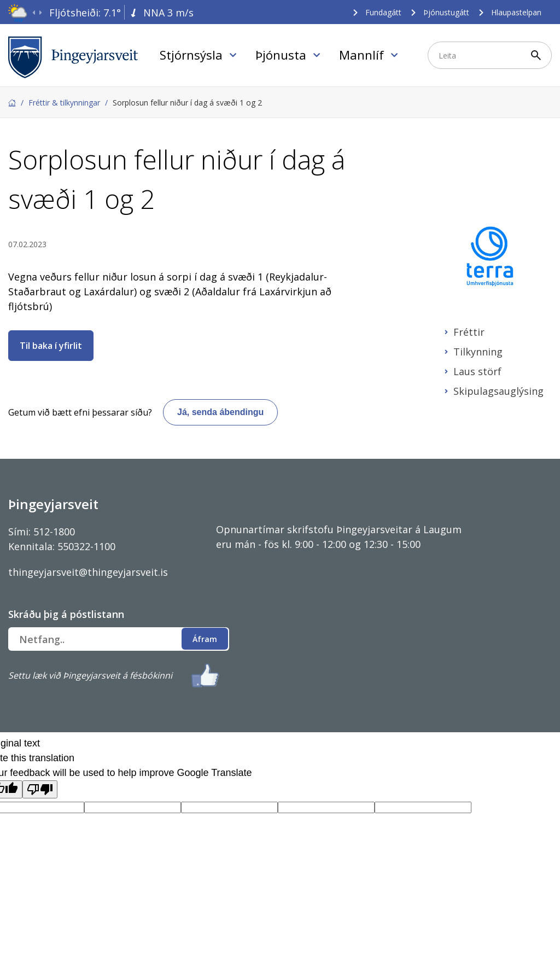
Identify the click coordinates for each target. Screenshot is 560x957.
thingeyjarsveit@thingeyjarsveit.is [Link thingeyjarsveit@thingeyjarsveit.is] (88, 572)
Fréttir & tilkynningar (64, 103)
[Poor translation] (40, 789)
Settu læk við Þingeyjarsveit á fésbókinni (90, 675)
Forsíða (12, 103)
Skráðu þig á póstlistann (66, 614)
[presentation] (34, 13)
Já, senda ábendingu (220, 412)
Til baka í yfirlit (51, 346)
